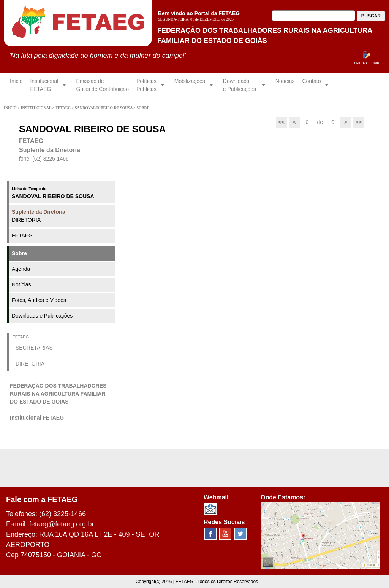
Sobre (19, 253)
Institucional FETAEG (37, 418)
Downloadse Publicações (240, 85)
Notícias (285, 85)
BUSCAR (371, 16)
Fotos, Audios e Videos (39, 300)
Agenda (21, 269)
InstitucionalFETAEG (44, 85)
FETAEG (64, 108)
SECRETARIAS (34, 348)
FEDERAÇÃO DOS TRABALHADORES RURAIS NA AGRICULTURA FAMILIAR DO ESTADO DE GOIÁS (58, 394)
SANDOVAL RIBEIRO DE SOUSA (104, 108)
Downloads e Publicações (42, 316)
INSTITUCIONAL (37, 108)
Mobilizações (190, 85)
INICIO (11, 108)
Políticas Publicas (146, 85)
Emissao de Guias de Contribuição (102, 85)
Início (16, 85)
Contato (311, 85)
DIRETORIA (39, 216)
